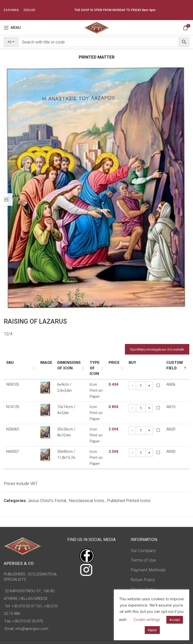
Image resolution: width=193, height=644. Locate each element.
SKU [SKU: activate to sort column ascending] (10, 363)
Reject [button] (152, 630)
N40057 (13, 429)
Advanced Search (142, 587)
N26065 (13, 413)
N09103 (13, 379)
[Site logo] (96, 27)
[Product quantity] (137, 380)
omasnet (113, 635)
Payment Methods (148, 542)
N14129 (13, 396)
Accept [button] (175, 620)
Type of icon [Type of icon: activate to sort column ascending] (88, 366)
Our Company (143, 523)
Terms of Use (143, 533)
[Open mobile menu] (12, 28)
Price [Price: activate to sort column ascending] (111, 363)
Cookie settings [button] (147, 620)
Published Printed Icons (129, 473)
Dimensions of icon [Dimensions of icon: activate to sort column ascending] (55, 366)
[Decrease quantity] (129, 380)
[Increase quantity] (146, 380)
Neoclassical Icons (87, 473)
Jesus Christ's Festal (47, 473)
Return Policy (143, 552)
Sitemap (138, 572)
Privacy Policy (143, 562)
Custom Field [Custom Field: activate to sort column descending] (171, 366)
